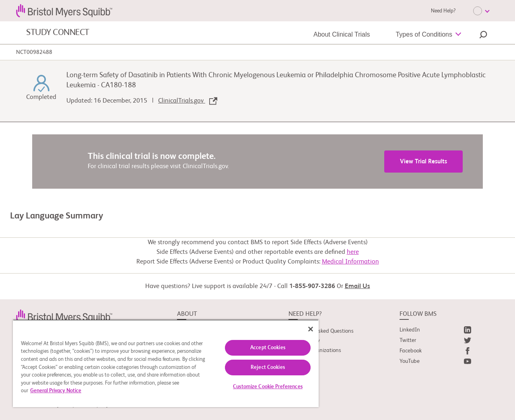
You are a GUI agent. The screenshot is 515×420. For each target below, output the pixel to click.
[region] (166, 363)
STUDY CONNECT (58, 33)
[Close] (311, 329)
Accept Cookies (268, 348)
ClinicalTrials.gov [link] (188, 101)
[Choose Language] (481, 11)
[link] (64, 316)
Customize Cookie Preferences (268, 387)
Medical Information (350, 262)
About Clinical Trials (342, 34)
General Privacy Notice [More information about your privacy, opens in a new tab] (56, 391)
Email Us (357, 286)
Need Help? (443, 11)
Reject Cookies (268, 367)
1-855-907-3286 (312, 286)
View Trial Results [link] (423, 162)
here (353, 252)
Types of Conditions (424, 34)
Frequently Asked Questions (321, 331)
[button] (483, 36)
